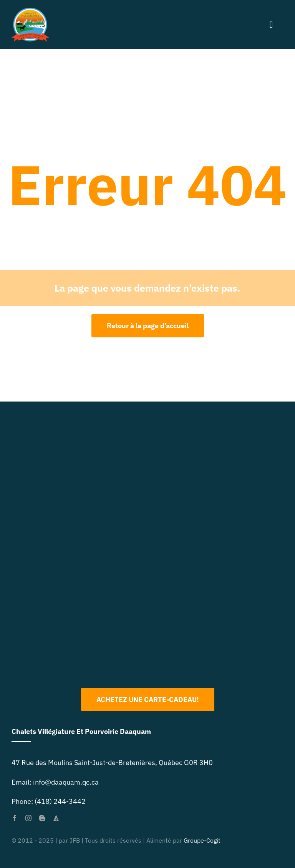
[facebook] (15, 818)
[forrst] (56, 818)
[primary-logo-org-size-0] (30, 11)
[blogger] (42, 818)
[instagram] (28, 818)
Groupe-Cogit (202, 840)
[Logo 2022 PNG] (147, 577)
